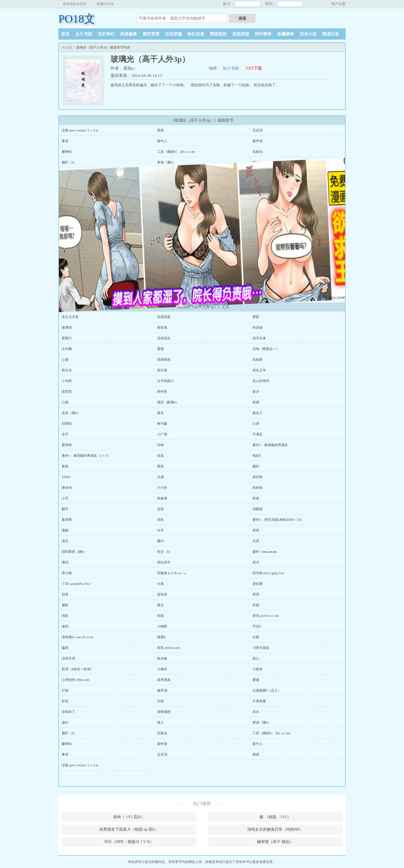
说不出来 (259, 338)
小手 (65, 498)
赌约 (160, 541)
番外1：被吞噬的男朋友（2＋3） (86, 456)
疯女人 (258, 413)
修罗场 (162, 690)
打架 (65, 690)
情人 (256, 162)
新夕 (256, 392)
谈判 (65, 626)
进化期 (258, 584)
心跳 (65, 402)
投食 (256, 498)
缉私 (65, 616)
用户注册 (338, 4)
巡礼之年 (259, 370)
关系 (256, 541)
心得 (256, 424)
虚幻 (65, 722)
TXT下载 (254, 68)
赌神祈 (67, 152)
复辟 (65, 466)
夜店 (160, 413)
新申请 (258, 141)
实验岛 (258, 152)
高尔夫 (67, 370)
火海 (160, 584)
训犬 (256, 562)
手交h (257, 626)
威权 (65, 605)
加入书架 (231, 68)
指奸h (257, 456)
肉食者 (162, 498)
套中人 (162, 141)
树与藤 (162, 424)
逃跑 (65, 530)
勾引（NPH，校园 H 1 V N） (129, 842)
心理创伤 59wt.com (76, 680)
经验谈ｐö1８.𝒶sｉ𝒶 (172, 573)
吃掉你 (258, 488)
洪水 (256, 712)
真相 (256, 402)
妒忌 (65, 701)
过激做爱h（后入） (267, 690)
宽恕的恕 (164, 360)
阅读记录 (330, 34)
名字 (65, 434)
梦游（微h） (166, 162)
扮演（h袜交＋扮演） (78, 669)
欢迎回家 (164, 317)
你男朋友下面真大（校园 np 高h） (129, 829)
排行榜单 (263, 34)
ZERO (66, 477)
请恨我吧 (164, 712)
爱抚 (256, 317)
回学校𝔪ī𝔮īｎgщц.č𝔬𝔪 (268, 573)
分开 (160, 530)
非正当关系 (70, 317)
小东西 (67, 381)
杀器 (256, 605)
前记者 (162, 370)
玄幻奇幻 (106, 34)
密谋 (160, 130)
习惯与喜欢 (261, 648)
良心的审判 (261, 381)
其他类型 (241, 34)
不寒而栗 (259, 701)
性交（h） (165, 552)
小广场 (162, 434)
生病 (160, 701)
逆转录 (162, 594)
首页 (65, 34)
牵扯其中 (164, 562)
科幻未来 (196, 34)
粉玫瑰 (162, 328)
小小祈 (162, 488)
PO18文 (77, 19)
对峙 (160, 445)
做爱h (161, 637)
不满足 (258, 434)
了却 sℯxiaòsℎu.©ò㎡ (77, 584)
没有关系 (68, 658)
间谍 (160, 616)
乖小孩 (67, 573)
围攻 (160, 466)
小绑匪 (162, 626)
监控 (160, 509)
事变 (65, 141)
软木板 (162, 658)
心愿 (65, 360)
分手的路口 (166, 381)
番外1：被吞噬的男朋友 (270, 445)
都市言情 (151, 34)
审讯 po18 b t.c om (266, 616)
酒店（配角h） (168, 402)
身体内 (67, 488)
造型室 (67, 392)
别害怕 (67, 424)
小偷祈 (162, 669)
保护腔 (258, 477)
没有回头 (164, 338)
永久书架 (84, 34)
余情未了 (68, 712)
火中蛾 (67, 349)
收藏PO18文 (105, 4)
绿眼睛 (258, 509)
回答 (65, 594)
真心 (256, 658)
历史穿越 (173, 34)
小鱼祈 (258, 669)
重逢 (256, 680)
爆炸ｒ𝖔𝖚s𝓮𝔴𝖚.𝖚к (265, 552)
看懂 (160, 349)
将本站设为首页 (75, 4)
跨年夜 (162, 392)
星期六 (67, 338)
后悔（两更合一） (266, 349)
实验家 (258, 360)
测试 (65, 562)
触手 (65, 509)
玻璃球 (67, 328)
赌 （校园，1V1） (275, 817)
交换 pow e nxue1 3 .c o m (80, 130)
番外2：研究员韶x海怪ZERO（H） (278, 520)
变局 (256, 594)
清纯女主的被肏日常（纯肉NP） (275, 829)
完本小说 (308, 34)
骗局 (65, 648)
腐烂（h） (69, 733)
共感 (160, 477)
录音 (256, 530)
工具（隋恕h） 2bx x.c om (176, 152)
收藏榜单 (286, 34)
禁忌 (160, 605)
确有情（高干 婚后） (275, 842)
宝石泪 (258, 130)
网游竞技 (218, 34)
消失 (160, 520)
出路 (256, 637)
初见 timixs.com (168, 648)
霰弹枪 (67, 445)
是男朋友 (164, 680)
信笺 (160, 456)
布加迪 (258, 328)
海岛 (65, 541)
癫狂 (256, 466)
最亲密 (67, 520)
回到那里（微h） (74, 552)
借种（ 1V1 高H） (129, 817)
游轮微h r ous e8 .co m (78, 637)
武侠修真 (128, 34)
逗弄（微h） (71, 413)
